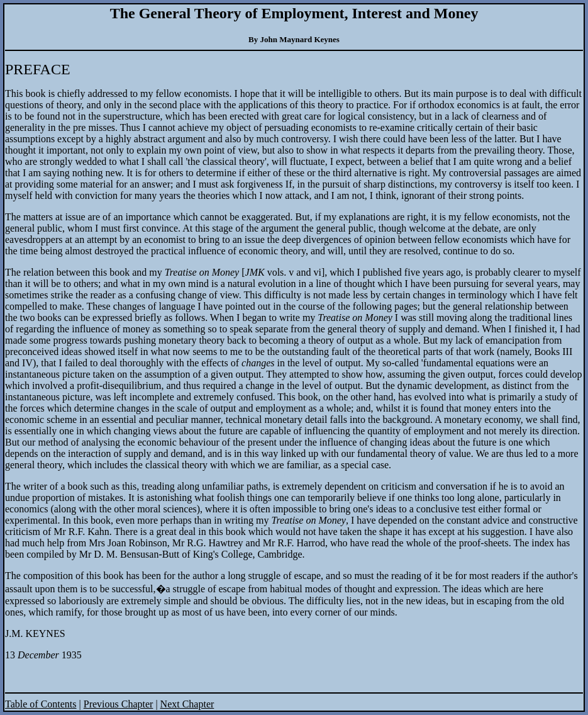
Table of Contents (41, 704)
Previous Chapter (119, 704)
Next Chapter (187, 704)
